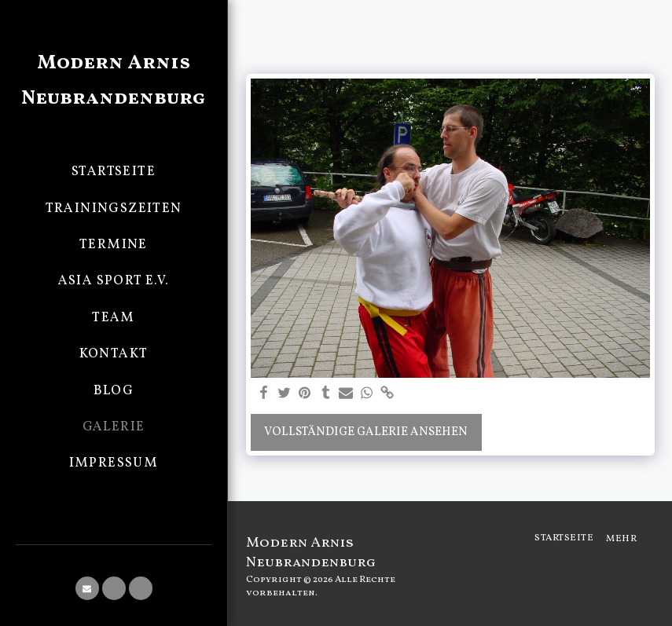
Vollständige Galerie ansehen (366, 432)
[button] (87, 588)
